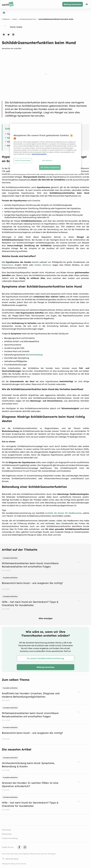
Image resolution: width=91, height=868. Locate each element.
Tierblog (6, 19)
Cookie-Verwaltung (10, 838)
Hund (15, 19)
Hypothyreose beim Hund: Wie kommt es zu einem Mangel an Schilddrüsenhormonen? (42, 134)
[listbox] (45, 583)
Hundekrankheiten (28, 19)
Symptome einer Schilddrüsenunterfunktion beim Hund (29, 138)
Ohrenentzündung (34, 355)
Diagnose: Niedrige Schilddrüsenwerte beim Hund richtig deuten (33, 142)
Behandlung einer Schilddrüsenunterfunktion (25, 146)
